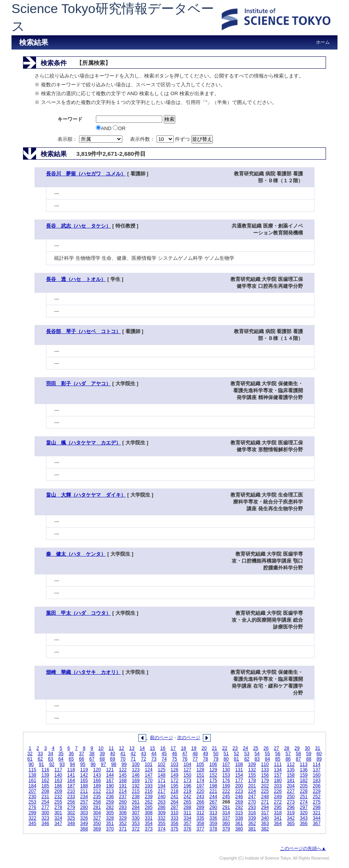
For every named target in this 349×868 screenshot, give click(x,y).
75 (174, 759)
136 (304, 770)
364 (278, 823)
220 (200, 791)
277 (45, 807)
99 (124, 764)
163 (58, 781)
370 (110, 829)
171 (161, 781)
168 (123, 781)
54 (257, 754)
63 (51, 759)
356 (174, 823)
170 (148, 781)
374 (161, 829)
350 (97, 823)
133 (265, 770)
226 (278, 791)
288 (188, 807)
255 (58, 802)
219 (188, 791)
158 (291, 775)
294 (265, 807)
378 (213, 829)
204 (291, 786)
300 (45, 813)
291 (226, 807)
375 (174, 829)
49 (206, 754)
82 (247, 759)
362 (252, 823)
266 (200, 802)
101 (148, 764)
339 (252, 818)
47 (185, 754)
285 (148, 807)
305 (110, 813)
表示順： (91, 139)
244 (213, 797)
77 (195, 759)
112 (291, 764)
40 (113, 754)
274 (304, 802)
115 (32, 770)
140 (58, 775)
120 (97, 770)
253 (32, 802)
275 (316, 802)
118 (71, 770)
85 (278, 759)
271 (265, 802)
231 (45, 797)
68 (102, 759)
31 (318, 748)
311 (188, 813)
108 (239, 764)
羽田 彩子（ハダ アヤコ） (78, 384)
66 (82, 759)
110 (265, 764)
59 (309, 754)
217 (161, 791)
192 (136, 786)
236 (110, 797)
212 (97, 791)
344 (316, 818)
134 (278, 770)
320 (304, 813)
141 (71, 775)
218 (174, 791)
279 (71, 807)
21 (214, 748)
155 (252, 775)
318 (278, 813)
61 (30, 759)
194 (161, 786)
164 (71, 781)
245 (226, 797)
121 (110, 770)
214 (123, 791)
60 (319, 754)
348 (71, 823)
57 (288, 754)
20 (204, 748)
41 (123, 754)
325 (71, 818)
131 (239, 770)
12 (122, 748)
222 (226, 791)
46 (174, 754)
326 (84, 818)
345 (32, 823)
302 (71, 813)
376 (188, 829)
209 (58, 791)
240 (161, 797)
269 (239, 802)
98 (114, 764)
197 (200, 786)
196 (188, 786)
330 (136, 818)
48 (195, 754)
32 (30, 754)
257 (84, 802)
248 (265, 797)
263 (161, 802)
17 (173, 748)
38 (92, 754)
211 (84, 791)
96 (93, 764)
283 (123, 807)
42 (133, 754)
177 (239, 781)
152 (213, 775)
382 (265, 829)
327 (97, 818)
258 (97, 802)
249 (278, 797)
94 (72, 764)
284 (136, 807)
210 (71, 791)
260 (123, 802)
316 (252, 813)
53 (247, 754)
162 (45, 781)
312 (200, 813)
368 (84, 829)
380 (239, 829)
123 (136, 770)
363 (265, 823)
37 (82, 754)
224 (252, 791)
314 (226, 813)
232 (58, 797)
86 (288, 759)
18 (184, 748)
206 (316, 786)
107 (226, 764)
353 (136, 823)
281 (97, 807)
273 (291, 802)
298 (316, 807)
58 (298, 754)
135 (291, 770)
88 (309, 759)
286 (161, 807)
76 (185, 759)
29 (297, 748)
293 (252, 807)
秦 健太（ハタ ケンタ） (76, 554)
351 (110, 823)
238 (136, 797)
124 (148, 770)
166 (97, 781)
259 (110, 802)
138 (32, 775)
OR (119, 128)
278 (58, 807)
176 (226, 781)
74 (164, 759)
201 (252, 786)
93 (62, 764)
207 (32, 791)
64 (61, 759)
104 (187, 764)
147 (148, 775)
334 (188, 818)
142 (84, 775)
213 (110, 791)
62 (40, 759)
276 (32, 807)
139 (45, 775)
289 (200, 807)
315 (239, 813)
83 (257, 759)
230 (32, 797)
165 (84, 781)
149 (174, 775)
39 (102, 754)
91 (41, 764)
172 (174, 781)
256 (71, 802)
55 (268, 754)
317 (265, 813)
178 (252, 781)
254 (45, 802)
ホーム (323, 42)
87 (298, 759)
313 (213, 813)
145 (123, 775)
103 (174, 764)
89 (319, 759)
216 (148, 791)
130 (226, 770)
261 (136, 802)
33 (40, 754)
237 (123, 797)
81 (237, 759)
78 (206, 759)
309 (161, 813)
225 (265, 791)
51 (226, 754)
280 (84, 807)
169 (136, 781)
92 (52, 764)
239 (148, 797)
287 (174, 807)
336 (213, 818)
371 (123, 829)
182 (304, 781)
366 (304, 823)
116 (45, 770)
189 (97, 786)
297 (304, 807)
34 (51, 754)
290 (213, 807)
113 (304, 764)
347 (58, 823)
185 (45, 786)
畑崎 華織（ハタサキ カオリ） (83, 672)
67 (92, 759)
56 (278, 754)
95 (83, 764)
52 (237, 754)
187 (71, 786)
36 (71, 754)
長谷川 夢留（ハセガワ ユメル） (86, 174)
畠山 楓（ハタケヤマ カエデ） (83, 443)
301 (58, 813)
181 (291, 781)
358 (200, 823)
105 (200, 764)
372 (136, 829)
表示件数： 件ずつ (161, 139)
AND (104, 128)
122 (123, 770)
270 (252, 802)
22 (225, 748)
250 (291, 797)
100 (136, 764)
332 (161, 818)
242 (188, 797)
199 (226, 786)
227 (291, 791)
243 (200, 797)
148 (161, 775)
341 (278, 818)
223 (239, 791)
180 (278, 781)
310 (174, 813)
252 (316, 797)
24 (245, 748)
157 (278, 775)
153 (226, 775)
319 (291, 813)
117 (58, 770)
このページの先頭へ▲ (303, 848)
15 (153, 748)
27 (277, 748)
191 (123, 786)
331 (148, 818)
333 (174, 818)
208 (45, 791)
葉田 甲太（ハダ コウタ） (78, 613)
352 (123, 823)
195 (174, 786)
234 (84, 797)
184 (32, 786)
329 (123, 818)
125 (161, 770)
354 (148, 823)
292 (239, 807)
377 (200, 829)
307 (136, 813)
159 (304, 775)
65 (71, 759)
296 (291, 807)
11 (111, 748)
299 (32, 813)
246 (239, 797)
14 (142, 748)
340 (265, 818)
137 (316, 770)
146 (136, 775)
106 (213, 764)
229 (316, 791)
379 (226, 829)
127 (188, 770)
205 (304, 786)
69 (113, 759)
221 (213, 791)
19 (194, 748)
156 (265, 775)
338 (239, 818)
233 (71, 797)
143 (97, 775)
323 (45, 818)
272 (278, 802)
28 (287, 748)
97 (104, 764)
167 (110, 781)
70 (123, 759)
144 (110, 775)
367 (316, 823)
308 (148, 813)
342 (291, 818)
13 (132, 748)
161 (32, 781)
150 (188, 775)
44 (154, 754)
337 (226, 818)
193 (148, 786)
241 (174, 797)
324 (58, 818)
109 (252, 764)
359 (213, 823)
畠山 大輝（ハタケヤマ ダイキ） (86, 495)
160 (316, 775)
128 (200, 770)
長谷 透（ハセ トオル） (76, 279)
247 (252, 797)
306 (123, 813)
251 (304, 797)
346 (45, 823)
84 (268, 759)
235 (97, 797)
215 (136, 791)
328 (110, 818)
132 (252, 770)
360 (226, 823)
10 (101, 748)
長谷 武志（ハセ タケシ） (78, 226)
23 (235, 748)
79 (216, 759)
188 (84, 786)
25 (256, 748)
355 (161, 823)
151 (200, 775)
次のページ (189, 738)
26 (266, 748)
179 (265, 781)
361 (239, 823)
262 (148, 802)
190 (110, 786)
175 (213, 781)
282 (110, 807)
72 (143, 759)
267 (213, 802)
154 (239, 775)
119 (84, 770)
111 (278, 764)
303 (84, 813)
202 (265, 786)
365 (291, 823)
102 (161, 764)
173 (188, 781)
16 (163, 748)
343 (304, 818)
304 (97, 813)
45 (164, 754)
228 (304, 791)
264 (174, 802)
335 (200, 818)
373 (148, 829)
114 (316, 764)
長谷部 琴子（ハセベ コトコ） (83, 331)
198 (213, 786)
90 (31, 764)
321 (316, 813)
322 (32, 818)
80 (226, 759)
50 (216, 754)
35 (61, 754)
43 (143, 754)
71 (133, 759)
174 (200, 781)
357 (188, 823)
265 (188, 802)
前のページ (161, 738)
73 (154, 759)
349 (84, 823)
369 (97, 829)
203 (278, 786)
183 (316, 781)
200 (239, 786)
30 (308, 748)
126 (174, 770)
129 (213, 770)
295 (278, 807)
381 (252, 829)
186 (58, 786)
